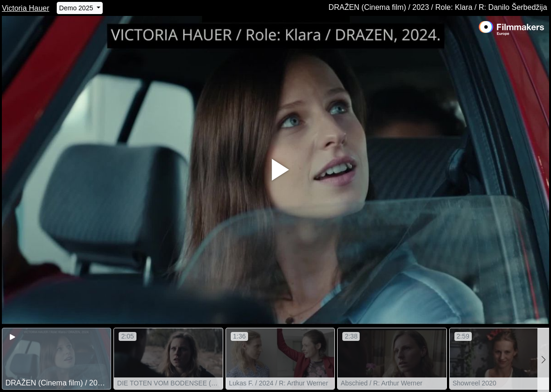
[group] (57, 359)
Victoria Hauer (26, 8)
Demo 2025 (77, 8)
